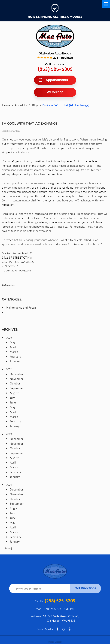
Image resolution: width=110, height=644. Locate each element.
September (17, 388)
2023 (9, 485)
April (13, 347)
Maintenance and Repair (21, 307)
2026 (9, 338)
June (13, 402)
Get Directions (86, 588)
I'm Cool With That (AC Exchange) (66, 105)
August (14, 393)
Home (6, 105)
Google (64, 629)
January (15, 361)
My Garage (55, 92)
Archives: (10, 329)
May (13, 342)
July (12, 398)
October (15, 383)
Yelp (70, 629)
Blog (35, 105)
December (17, 374)
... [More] (7, 548)
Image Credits (55, 642)
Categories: (12, 299)
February (15, 357)
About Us (21, 105)
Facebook (58, 629)
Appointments (57, 80)
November (17, 379)
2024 (9, 434)
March (14, 352)
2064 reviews (63, 58)
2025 (9, 369)
